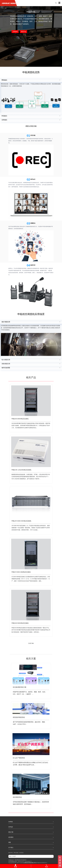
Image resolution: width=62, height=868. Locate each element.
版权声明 (10, 853)
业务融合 (4, 120)
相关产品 (24, 32)
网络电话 (27, 863)
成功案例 (31, 837)
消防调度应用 (6, 364)
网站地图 (16, 853)
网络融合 (4, 80)
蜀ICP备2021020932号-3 (41, 863)
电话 (47, 866)
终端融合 (4, 116)
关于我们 (31, 848)
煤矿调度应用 (6, 322)
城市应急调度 (6, 368)
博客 (31, 842)
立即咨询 (15, 32)
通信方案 (31, 832)
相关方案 (31, 659)
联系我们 (22, 853)
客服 (15, 866)
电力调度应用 (6, 360)
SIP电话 (31, 827)
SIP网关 (31, 822)
